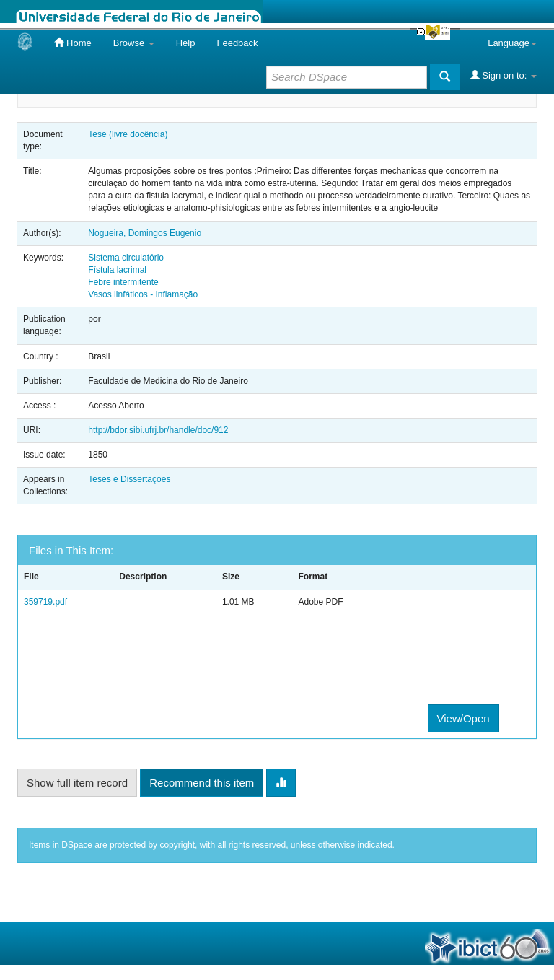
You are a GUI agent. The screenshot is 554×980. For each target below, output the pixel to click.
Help (186, 43)
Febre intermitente (123, 282)
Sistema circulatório (126, 258)
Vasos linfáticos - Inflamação (143, 294)
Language (512, 43)
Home (72, 43)
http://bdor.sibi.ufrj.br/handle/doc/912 (158, 430)
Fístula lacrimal (117, 270)
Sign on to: (504, 75)
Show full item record (77, 783)
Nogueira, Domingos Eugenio (145, 233)
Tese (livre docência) (128, 134)
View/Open (463, 718)
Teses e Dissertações (129, 479)
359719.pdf (45, 602)
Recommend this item (202, 783)
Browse (134, 43)
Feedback (237, 43)
